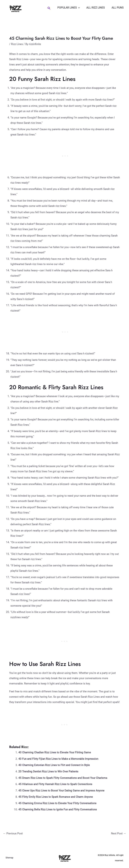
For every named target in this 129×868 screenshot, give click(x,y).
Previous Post (13, 833)
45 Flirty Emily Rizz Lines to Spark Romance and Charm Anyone (56, 797)
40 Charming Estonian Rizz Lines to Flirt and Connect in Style (54, 765)
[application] (79, 8)
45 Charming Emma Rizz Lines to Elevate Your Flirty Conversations (57, 803)
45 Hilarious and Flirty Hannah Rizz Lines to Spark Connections (55, 784)
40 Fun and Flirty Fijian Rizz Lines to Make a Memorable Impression (58, 759)
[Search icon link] (49, 8)
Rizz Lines (17, 44)
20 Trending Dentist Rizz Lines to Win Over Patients (48, 771)
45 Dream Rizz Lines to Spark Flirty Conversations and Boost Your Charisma (63, 778)
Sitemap (9, 858)
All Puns (118, 8)
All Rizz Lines (96, 8)
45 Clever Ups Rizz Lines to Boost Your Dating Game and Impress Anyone (61, 791)
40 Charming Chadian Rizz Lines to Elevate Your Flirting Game (55, 752)
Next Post (118, 833)
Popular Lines (69, 8)
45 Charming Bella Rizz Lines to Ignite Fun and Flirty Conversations (58, 809)
